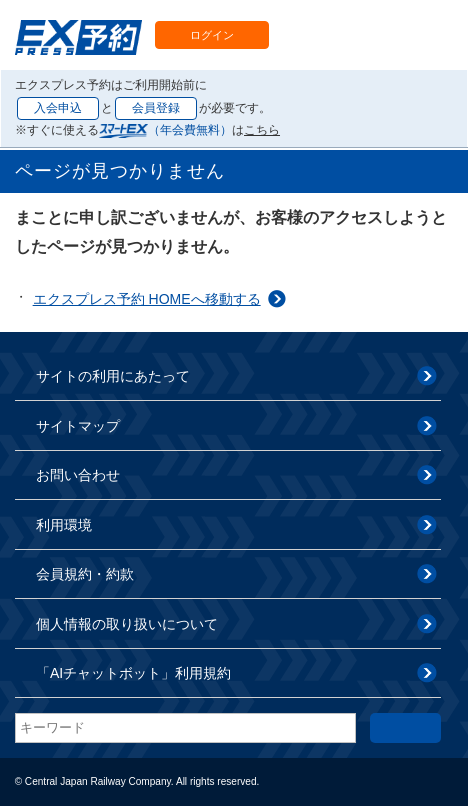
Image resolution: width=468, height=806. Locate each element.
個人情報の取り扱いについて (127, 624)
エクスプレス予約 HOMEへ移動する (147, 299)
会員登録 (156, 108)
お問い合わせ (78, 475)
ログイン (212, 35)
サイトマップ (78, 426)
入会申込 (58, 108)
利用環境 (64, 525)
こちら (262, 130)
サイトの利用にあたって (113, 376)
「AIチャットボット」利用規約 (133, 673)
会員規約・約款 (85, 574)
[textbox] (185, 728)
